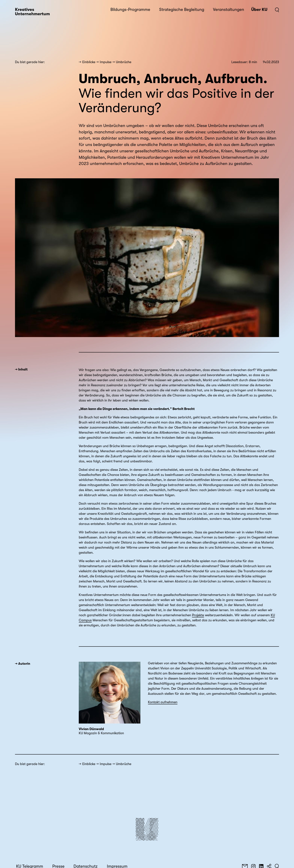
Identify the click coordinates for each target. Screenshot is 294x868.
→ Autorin (23, 664)
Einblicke (89, 62)
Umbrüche (124, 62)
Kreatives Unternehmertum (32, 12)
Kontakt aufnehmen (163, 702)
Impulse (106, 62)
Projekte (198, 615)
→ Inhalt (21, 369)
